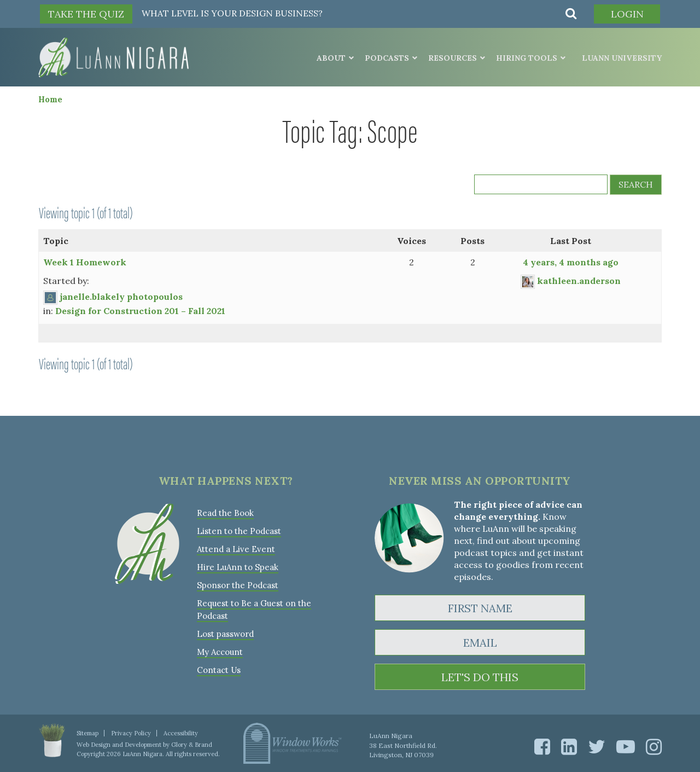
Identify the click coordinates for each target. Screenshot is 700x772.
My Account (220, 652)
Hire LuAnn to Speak (238, 567)
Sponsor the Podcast (238, 585)
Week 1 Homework (85, 262)
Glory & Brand (192, 745)
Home (50, 99)
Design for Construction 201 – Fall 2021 (140, 311)
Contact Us (219, 670)
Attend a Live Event (236, 549)
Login (627, 14)
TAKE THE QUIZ (86, 14)
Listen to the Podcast (239, 531)
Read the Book (225, 513)
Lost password (225, 634)
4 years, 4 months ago (571, 262)
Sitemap (87, 733)
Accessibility (181, 733)
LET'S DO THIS (480, 677)
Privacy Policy (131, 733)
